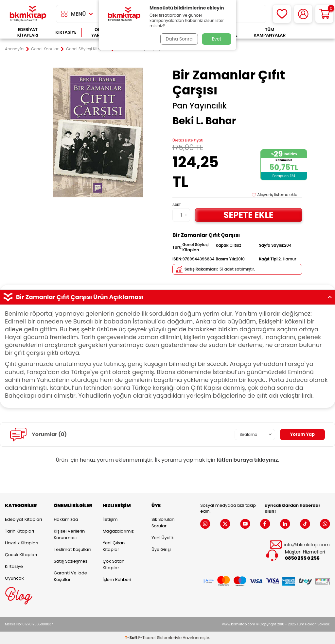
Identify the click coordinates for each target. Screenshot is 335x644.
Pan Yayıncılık (200, 106)
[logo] (28, 14)
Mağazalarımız (118, 531)
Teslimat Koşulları (72, 549)
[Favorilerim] (282, 14)
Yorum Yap (302, 434)
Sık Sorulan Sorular (163, 523)
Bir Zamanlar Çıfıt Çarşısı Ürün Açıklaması (167, 297)
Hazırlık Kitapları (22, 543)
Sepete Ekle (249, 215)
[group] (98, 132)
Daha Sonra (178, 39)
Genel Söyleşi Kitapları (88, 49)
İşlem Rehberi (117, 579)
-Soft (132, 638)
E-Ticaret (147, 638)
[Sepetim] (324, 14)
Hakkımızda (66, 519)
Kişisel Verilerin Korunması (69, 534)
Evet (217, 39)
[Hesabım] (303, 14)
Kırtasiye (66, 32)
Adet (176, 205)
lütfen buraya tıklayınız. (248, 460)
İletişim (110, 519)
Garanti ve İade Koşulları (70, 576)
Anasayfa (14, 49)
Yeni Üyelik (163, 538)
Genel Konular (45, 49)
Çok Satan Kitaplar (114, 564)
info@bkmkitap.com (307, 545)
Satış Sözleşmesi (71, 561)
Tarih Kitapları (19, 531)
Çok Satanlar (311, 33)
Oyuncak (14, 578)
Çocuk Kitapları (21, 555)
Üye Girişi (161, 549)
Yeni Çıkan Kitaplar (114, 546)
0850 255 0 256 (302, 558)
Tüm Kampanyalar (270, 33)
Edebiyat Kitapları (28, 33)
